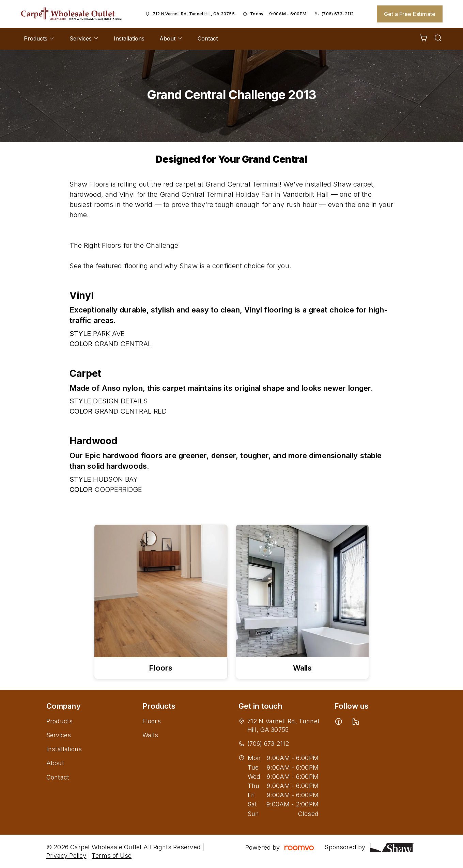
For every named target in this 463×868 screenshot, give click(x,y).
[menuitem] (39, 39)
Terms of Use (112, 856)
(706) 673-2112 (338, 14)
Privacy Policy (66, 856)
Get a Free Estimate (410, 14)
